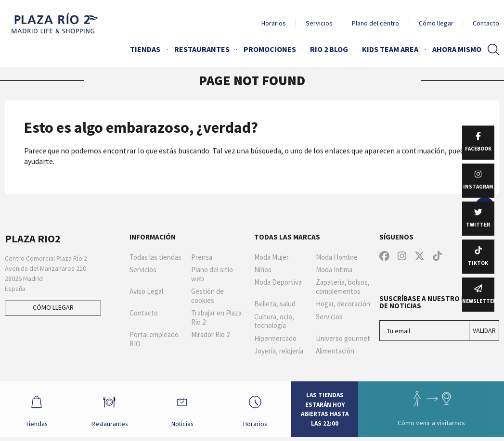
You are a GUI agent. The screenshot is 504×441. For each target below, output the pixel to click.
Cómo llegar (436, 23)
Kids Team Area (390, 49)
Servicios (319, 23)
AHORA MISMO (457, 49)
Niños (263, 270)
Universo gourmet (343, 339)
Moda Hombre (337, 257)
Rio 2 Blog (329, 49)
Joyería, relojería (279, 351)
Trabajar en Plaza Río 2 (216, 318)
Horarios (274, 23)
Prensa (202, 257)
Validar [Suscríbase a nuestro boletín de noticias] (484, 330)
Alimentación (335, 351)
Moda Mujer (271, 257)
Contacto (486, 23)
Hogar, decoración (343, 304)
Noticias (183, 411)
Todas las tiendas (155, 257)
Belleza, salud (275, 304)
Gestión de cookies (207, 296)
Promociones (270, 49)
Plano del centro (375, 23)
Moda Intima (334, 270)
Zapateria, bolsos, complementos (343, 287)
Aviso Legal (146, 291)
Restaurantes (202, 49)
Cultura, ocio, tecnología (274, 321)
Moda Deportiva (278, 282)
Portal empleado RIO (154, 339)
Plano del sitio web (212, 274)
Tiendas (145, 49)
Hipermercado (275, 339)
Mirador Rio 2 (210, 335)
